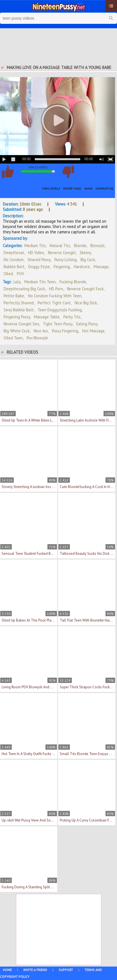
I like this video (8, 172)
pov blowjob (37, 338)
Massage (101, 267)
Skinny (85, 253)
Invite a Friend (35, 970)
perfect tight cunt (54, 303)
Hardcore (82, 267)
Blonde (80, 246)
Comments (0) (105, 189)
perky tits (72, 317)
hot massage (93, 331)
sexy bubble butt (19, 310)
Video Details (51, 189)
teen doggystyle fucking (60, 310)
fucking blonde (73, 282)
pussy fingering (65, 331)
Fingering (62, 267)
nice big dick (86, 303)
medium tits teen (40, 282)
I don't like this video (68, 172)
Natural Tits (60, 246)
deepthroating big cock (24, 289)
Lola (17, 282)
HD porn (56, 289)
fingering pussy (17, 317)
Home (7, 970)
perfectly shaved (19, 303)
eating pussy (87, 324)
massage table (47, 317)
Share (88, 189)
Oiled (8, 274)
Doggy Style (39, 267)
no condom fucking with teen (55, 296)
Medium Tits (35, 246)
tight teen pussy (58, 324)
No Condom (14, 260)
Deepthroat (14, 253)
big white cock (17, 331)
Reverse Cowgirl (62, 253)
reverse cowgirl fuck (85, 289)
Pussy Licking (66, 260)
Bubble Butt (14, 267)
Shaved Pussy (39, 260)
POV (20, 274)
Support (66, 970)
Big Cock (88, 260)
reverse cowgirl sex (21, 324)
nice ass (41, 331)
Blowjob (97, 246)
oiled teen (13, 338)
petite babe (14, 296)
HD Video (36, 253)
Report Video (72, 189)
